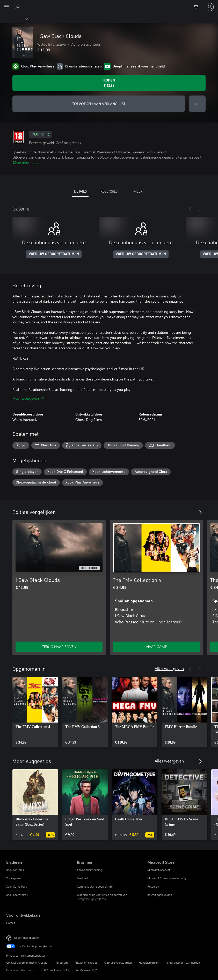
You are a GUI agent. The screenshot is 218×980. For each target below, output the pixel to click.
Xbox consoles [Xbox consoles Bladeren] (15, 870)
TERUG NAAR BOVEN (59, 647)
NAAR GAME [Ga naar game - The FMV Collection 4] (157, 647)
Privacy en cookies (86, 962)
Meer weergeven (28, 398)
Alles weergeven (169, 668)
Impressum (61, 962)
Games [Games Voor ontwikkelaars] (11, 923)
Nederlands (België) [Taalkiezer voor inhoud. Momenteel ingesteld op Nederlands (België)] (26, 938)
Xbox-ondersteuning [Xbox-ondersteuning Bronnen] (89, 870)
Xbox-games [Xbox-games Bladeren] (14, 878)
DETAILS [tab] (80, 191)
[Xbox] (14, 18)
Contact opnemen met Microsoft (27, 962)
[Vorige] (190, 209)
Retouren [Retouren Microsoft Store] (153, 886)
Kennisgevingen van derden (183, 962)
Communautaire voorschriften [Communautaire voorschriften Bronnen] (96, 886)
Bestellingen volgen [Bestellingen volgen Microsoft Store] (160, 895)
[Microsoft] (109, 4)
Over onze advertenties (21, 970)
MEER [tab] (138, 191)
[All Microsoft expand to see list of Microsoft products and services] (6, 7)
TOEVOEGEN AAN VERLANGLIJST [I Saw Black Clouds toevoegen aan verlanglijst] (99, 104)
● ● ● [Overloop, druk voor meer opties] (197, 104)
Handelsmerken (149, 962)
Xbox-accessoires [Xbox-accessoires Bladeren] (17, 895)
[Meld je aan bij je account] (210, 7)
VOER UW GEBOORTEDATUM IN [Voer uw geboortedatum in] (54, 254)
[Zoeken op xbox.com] (18, 7)
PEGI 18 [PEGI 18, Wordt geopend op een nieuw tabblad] (40, 134)
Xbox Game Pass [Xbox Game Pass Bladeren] (17, 886)
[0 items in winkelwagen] (197, 7)
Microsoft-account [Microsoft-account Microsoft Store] (159, 870)
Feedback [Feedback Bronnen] (83, 878)
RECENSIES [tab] (109, 191)
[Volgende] (200, 209)
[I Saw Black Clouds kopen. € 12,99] (109, 83)
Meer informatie (26, 162)
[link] (35, 712)
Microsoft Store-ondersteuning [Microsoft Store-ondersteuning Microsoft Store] (167, 878)
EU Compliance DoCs (56, 970)
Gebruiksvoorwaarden (118, 962)
